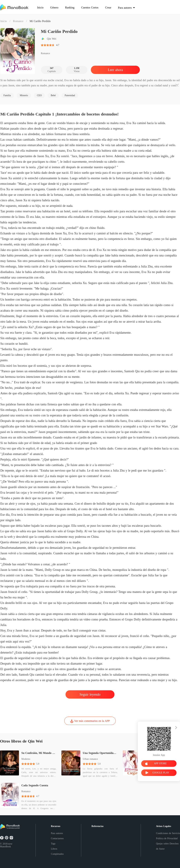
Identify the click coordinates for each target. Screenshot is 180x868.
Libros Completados (57, 851)
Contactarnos (57, 838)
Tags (53, 844)
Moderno (26, 759)
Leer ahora (115, 70)
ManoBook (5, 847)
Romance (18, 21)
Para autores (57, 833)
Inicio (4, 21)
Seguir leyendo (90, 694)
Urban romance (90, 759)
